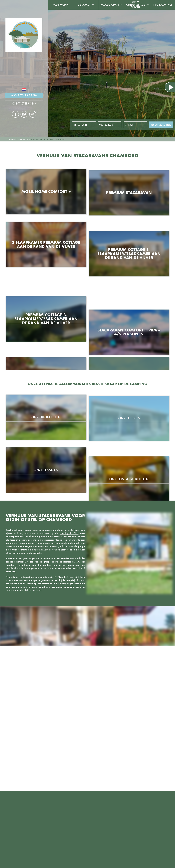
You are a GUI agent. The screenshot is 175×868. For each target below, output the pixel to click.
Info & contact (162, 5)
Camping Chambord (19, 139)
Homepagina (60, 5)
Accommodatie (110, 5)
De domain (85, 5)
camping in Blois (69, 533)
